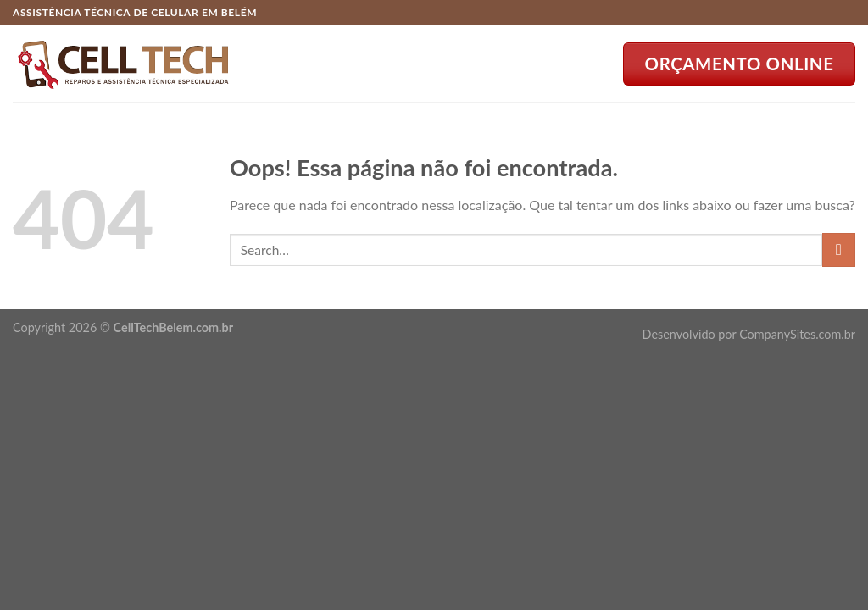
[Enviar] (839, 250)
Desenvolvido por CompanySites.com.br (749, 334)
